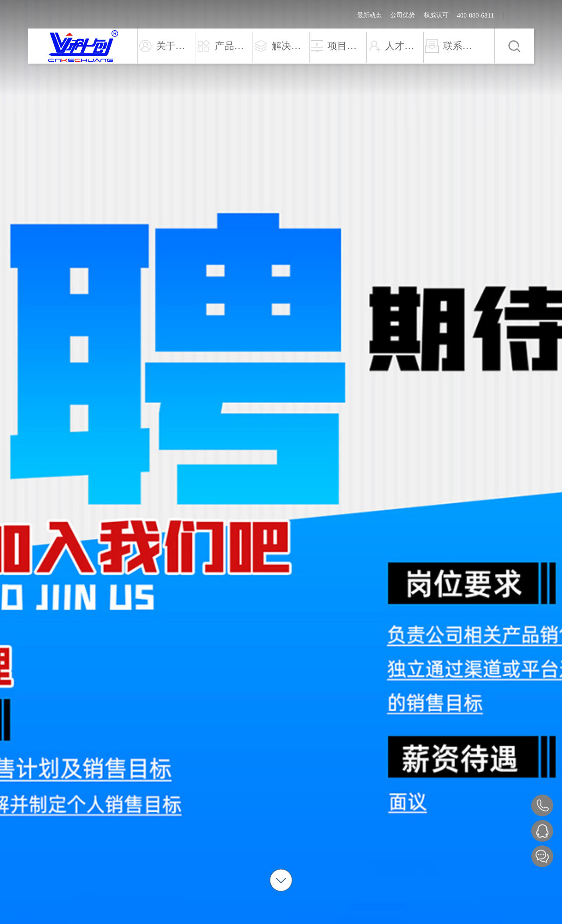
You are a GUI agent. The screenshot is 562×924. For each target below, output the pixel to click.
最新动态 (369, 15)
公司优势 (403, 15)
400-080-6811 (476, 15)
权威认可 (436, 15)
